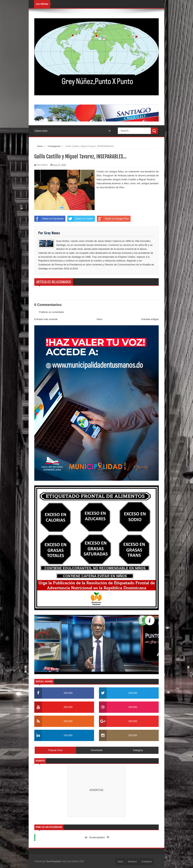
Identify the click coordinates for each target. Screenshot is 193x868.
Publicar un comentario (52, 312)
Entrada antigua (150, 319)
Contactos (147, 862)
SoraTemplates (54, 861)
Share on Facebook (49, 219)
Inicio (100, 319)
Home (40, 146)
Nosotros (132, 862)
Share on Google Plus (113, 219)
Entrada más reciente (46, 319)
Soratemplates (97, 837)
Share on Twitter (80, 219)
